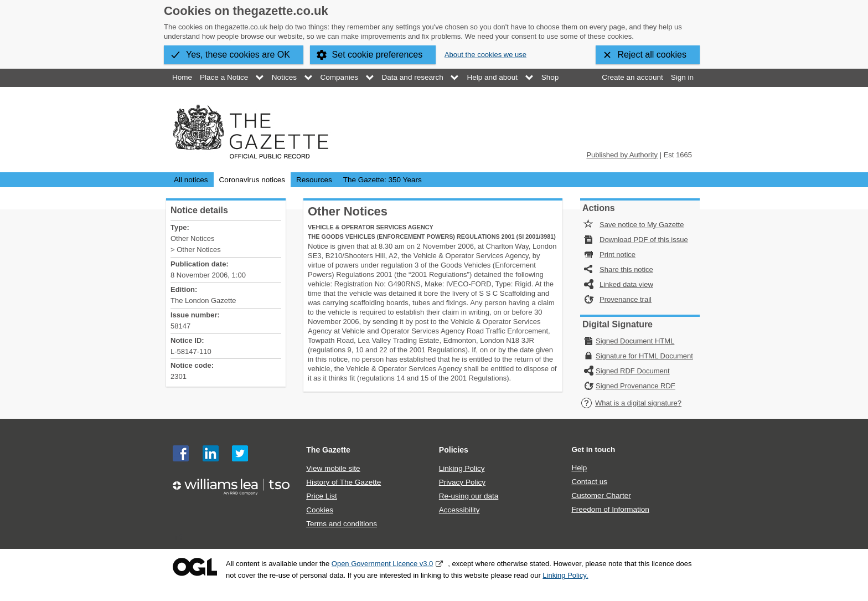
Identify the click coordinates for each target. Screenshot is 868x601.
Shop (550, 77)
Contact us (589, 482)
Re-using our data (469, 496)
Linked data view (626, 284)
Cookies (320, 510)
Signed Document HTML (635, 341)
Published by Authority (622, 155)
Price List (322, 496)
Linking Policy (462, 468)
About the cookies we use (485, 55)
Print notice (618, 255)
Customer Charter (601, 495)
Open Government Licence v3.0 (383, 564)
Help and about (492, 77)
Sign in (682, 77)
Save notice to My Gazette (642, 225)
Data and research (413, 77)
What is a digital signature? (631, 403)
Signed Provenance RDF (635, 386)
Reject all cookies (652, 55)
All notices (191, 180)
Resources (314, 180)
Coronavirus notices (252, 180)
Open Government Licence (195, 567)
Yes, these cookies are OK (238, 55)
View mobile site (333, 468)
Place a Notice (224, 77)
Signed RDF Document (633, 371)
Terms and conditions (342, 524)
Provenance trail (626, 299)
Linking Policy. (565, 575)
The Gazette (328, 450)
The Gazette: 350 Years (383, 180)
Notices (284, 77)
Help (579, 468)
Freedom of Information (610, 509)
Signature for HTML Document (644, 356)
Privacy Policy (462, 482)
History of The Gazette (343, 482)
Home (182, 77)
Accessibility (459, 510)
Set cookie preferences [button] (378, 55)
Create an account (632, 77)
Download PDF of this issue (644, 240)
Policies (454, 450)
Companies (339, 77)
